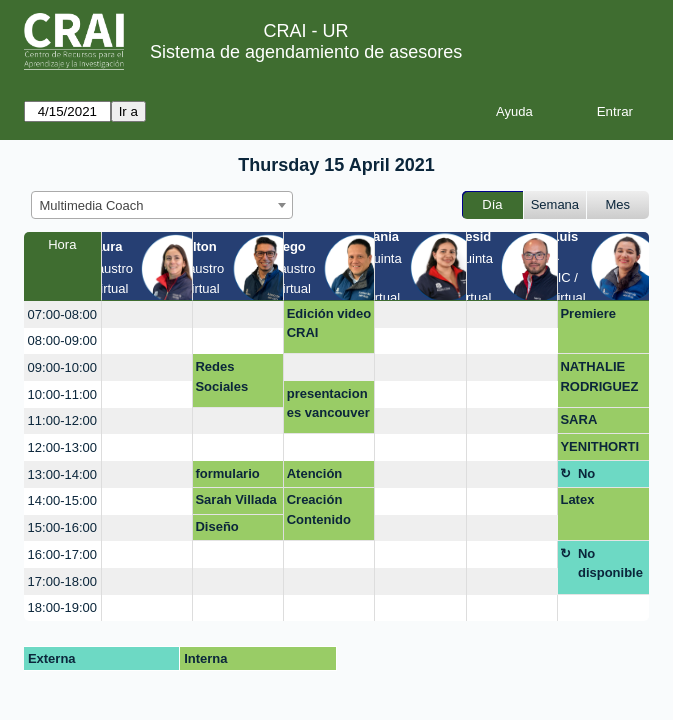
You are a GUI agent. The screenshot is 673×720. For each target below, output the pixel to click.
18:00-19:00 (62, 607)
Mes (618, 204)
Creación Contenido (319, 509)
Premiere (588, 313)
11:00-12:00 (62, 420)
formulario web (227, 477)
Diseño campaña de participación (235, 530)
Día (492, 204)
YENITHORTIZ (599, 450)
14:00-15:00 (62, 500)
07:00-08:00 (62, 314)
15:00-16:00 (62, 527)
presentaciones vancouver (328, 403)
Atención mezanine (316, 477)
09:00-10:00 (62, 367)
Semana (555, 204)
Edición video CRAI (329, 323)
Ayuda (514, 111)
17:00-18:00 (62, 581)
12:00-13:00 (62, 447)
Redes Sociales (221, 376)
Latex (577, 499)
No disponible (610, 477)
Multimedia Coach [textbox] (92, 205)
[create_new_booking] (147, 314)
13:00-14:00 (62, 474)
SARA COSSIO (585, 423)
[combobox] (162, 205)
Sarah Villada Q (235, 503)
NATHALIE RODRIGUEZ (599, 376)
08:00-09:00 (62, 340)
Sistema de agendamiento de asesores (306, 52)
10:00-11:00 (62, 394)
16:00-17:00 (62, 554)
